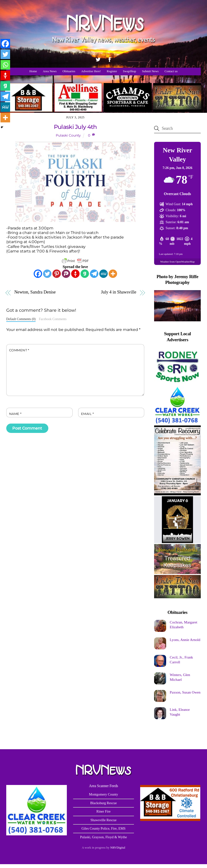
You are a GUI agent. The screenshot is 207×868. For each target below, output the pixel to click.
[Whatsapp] (5, 65)
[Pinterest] (57, 274)
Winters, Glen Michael (180, 677)
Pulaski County (68, 135)
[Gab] (85, 274)
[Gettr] (75, 274)
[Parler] (66, 274)
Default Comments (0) (21, 319)
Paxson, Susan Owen (185, 692)
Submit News (150, 71)
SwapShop (129, 71)
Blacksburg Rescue (103, 803)
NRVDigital (118, 847)
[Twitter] (47, 274)
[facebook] (110, 59)
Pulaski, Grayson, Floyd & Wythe (103, 837)
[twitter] (98, 59)
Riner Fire (103, 811)
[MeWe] (103, 274)
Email (88, 414)
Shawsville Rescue (103, 820)
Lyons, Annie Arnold (185, 640)
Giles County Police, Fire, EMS (103, 828)
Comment (19, 350)
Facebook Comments (53, 319)
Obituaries (69, 71)
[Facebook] (38, 274)
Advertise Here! (91, 71)
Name (15, 414)
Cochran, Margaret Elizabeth (183, 625)
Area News (50, 71)
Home (33, 71)
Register (112, 71)
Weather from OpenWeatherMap (177, 262)
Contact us (171, 71)
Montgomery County (103, 794)
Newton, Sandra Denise (35, 292)
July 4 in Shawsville (119, 292)
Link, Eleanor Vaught (180, 712)
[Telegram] (94, 274)
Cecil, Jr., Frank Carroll (181, 660)
